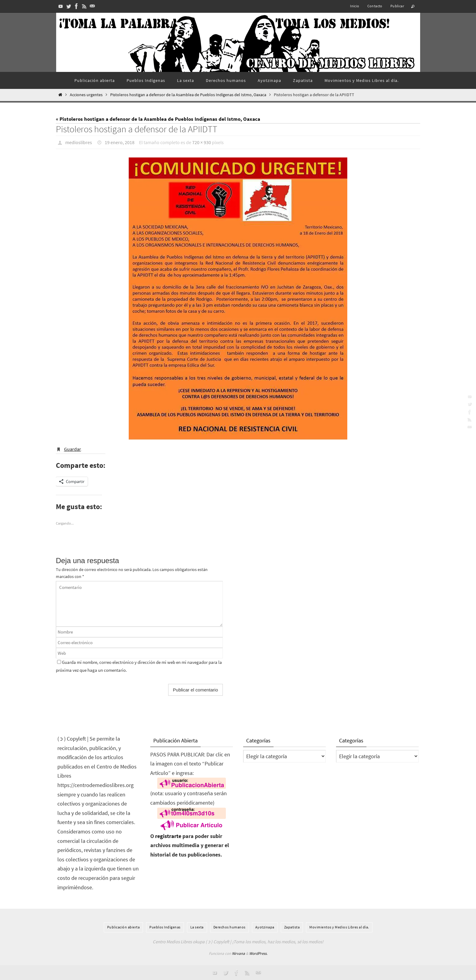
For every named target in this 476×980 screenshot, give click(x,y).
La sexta (197, 927)
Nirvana (238, 953)
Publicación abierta (124, 927)
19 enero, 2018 (120, 142)
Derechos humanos (229, 927)
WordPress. (258, 953)
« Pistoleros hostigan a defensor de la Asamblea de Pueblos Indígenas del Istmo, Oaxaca (158, 119)
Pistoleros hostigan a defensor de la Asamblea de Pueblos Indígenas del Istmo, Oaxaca (188, 95)
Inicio (355, 6)
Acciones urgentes (86, 95)
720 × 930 (202, 142)
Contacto (375, 6)
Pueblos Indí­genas (165, 927)
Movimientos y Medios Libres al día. (339, 927)
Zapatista (292, 927)
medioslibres (79, 142)
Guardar (73, 449)
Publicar (397, 6)
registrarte (168, 836)
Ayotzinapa (265, 927)
